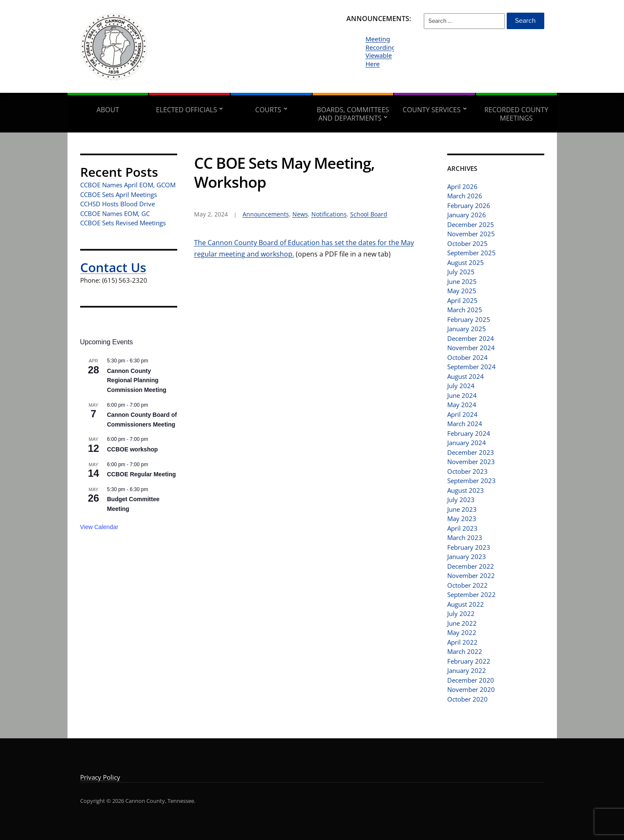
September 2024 (471, 367)
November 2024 (471, 348)
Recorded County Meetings (516, 114)
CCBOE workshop (133, 449)
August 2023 (466, 490)
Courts (268, 110)
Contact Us (113, 267)
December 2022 (471, 566)
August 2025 (466, 262)
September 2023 (471, 481)
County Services (431, 110)
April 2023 (462, 528)
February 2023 (469, 547)
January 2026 (467, 215)
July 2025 (461, 272)
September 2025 (471, 253)
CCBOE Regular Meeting (142, 474)
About (108, 110)
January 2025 (467, 329)
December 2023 (471, 452)
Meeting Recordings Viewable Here (382, 51)
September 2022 (471, 594)
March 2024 (465, 424)
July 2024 (461, 386)
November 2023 (471, 462)
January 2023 (467, 556)
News (300, 214)
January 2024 (467, 443)
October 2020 (467, 699)
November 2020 (471, 689)
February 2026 (469, 205)
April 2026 (462, 186)
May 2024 (462, 405)
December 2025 (471, 224)
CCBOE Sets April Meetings (119, 194)
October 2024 (467, 357)
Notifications (329, 214)
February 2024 (469, 433)
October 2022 (467, 585)
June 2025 (462, 281)
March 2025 (465, 310)
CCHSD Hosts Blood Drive (118, 204)
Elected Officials (187, 110)
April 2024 (462, 414)
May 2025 (462, 291)
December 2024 (471, 338)
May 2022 (462, 632)
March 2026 (465, 196)
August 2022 (466, 604)
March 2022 (465, 651)
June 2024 (462, 395)
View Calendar (99, 527)
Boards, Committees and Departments (353, 114)
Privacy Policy (100, 777)
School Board (369, 214)
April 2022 (462, 642)
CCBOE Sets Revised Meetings (123, 223)
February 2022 (469, 661)
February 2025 (469, 319)
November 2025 (471, 234)
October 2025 (467, 243)
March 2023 (465, 537)
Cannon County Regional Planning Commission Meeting (137, 380)
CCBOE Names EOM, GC (115, 213)
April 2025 (462, 300)
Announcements (266, 214)
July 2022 (461, 613)
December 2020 (471, 680)
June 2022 (462, 623)
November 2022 (471, 575)
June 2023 (462, 509)
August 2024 (466, 376)
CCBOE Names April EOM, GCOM (128, 185)
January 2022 (467, 670)
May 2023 (462, 519)
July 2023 (461, 500)
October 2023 (467, 471)
